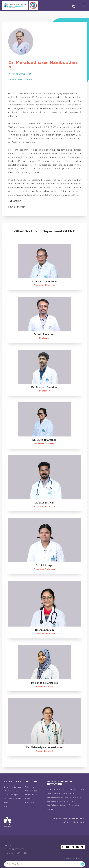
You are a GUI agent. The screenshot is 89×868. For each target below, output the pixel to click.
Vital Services (31, 791)
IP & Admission (10, 791)
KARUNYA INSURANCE (16, 853)
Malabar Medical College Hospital (61, 793)
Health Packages (11, 795)
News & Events (32, 795)
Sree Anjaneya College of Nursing (61, 801)
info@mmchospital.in (74, 822)
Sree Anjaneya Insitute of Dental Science (64, 797)
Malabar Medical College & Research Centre (65, 789)
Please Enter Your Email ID (73, 859)
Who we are (30, 787)
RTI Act (7, 806)
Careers (29, 799)
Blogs (6, 803)
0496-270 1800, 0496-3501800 (68, 819)
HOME (8, 845)
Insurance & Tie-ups (12, 799)
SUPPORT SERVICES (14, 849)
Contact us (30, 803)
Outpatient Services (12, 787)
